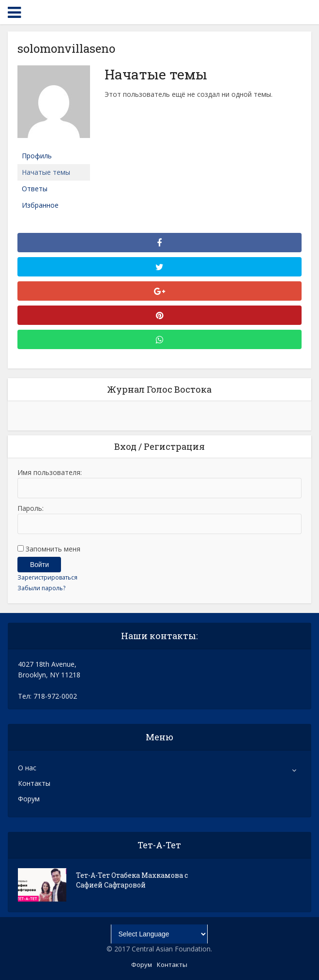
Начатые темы (46, 172)
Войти (39, 565)
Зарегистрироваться (47, 577)
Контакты (34, 783)
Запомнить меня (53, 549)
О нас (27, 768)
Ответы (35, 189)
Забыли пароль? (41, 588)
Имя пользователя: (50, 472)
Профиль (37, 156)
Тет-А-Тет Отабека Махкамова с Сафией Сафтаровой (132, 880)
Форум (29, 799)
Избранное (40, 205)
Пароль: (30, 508)
